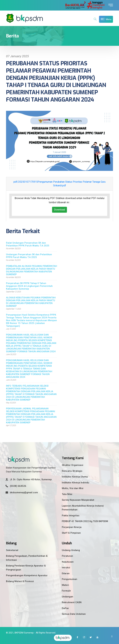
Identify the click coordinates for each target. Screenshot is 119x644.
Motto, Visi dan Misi (73, 488)
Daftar (65, 608)
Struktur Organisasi (73, 465)
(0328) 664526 (18, 486)
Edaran (66, 573)
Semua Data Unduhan (74, 614)
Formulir (66, 591)
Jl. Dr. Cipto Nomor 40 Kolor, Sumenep (31, 479)
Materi (65, 585)
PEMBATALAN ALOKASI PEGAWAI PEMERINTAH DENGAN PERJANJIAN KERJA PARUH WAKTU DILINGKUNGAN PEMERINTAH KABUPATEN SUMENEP (32, 270)
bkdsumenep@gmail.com (24, 492)
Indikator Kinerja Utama (75, 477)
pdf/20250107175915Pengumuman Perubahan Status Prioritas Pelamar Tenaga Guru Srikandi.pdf (59, 184)
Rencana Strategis (72, 471)
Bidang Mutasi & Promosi (20, 581)
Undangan (67, 597)
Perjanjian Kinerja (72, 527)
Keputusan (68, 562)
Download (59, 210)
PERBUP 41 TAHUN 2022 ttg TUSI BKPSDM (85, 521)
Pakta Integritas (71, 516)
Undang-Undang (71, 550)
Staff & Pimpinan (71, 533)
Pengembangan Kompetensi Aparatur (27, 575)
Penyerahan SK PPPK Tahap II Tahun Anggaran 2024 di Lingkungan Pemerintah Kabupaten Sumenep (29, 286)
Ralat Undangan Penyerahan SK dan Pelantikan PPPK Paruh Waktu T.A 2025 (28, 244)
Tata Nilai (67, 494)
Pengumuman (69, 579)
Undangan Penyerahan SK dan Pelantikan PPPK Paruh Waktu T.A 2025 (29, 256)
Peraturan (67, 556)
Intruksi (66, 568)
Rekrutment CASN (72, 602)
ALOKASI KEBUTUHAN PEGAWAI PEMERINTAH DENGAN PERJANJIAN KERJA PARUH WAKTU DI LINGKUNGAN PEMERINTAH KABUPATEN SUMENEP (31, 302)
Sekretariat (12, 550)
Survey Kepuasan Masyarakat (78, 500)
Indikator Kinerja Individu (75, 483)
